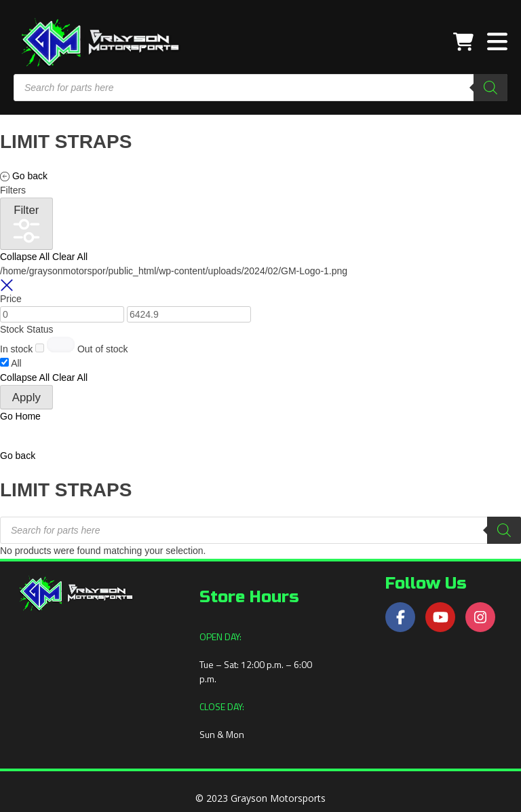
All (16, 363)
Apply (26, 398)
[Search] (490, 88)
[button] (18, 456)
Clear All (70, 257)
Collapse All (25, 257)
